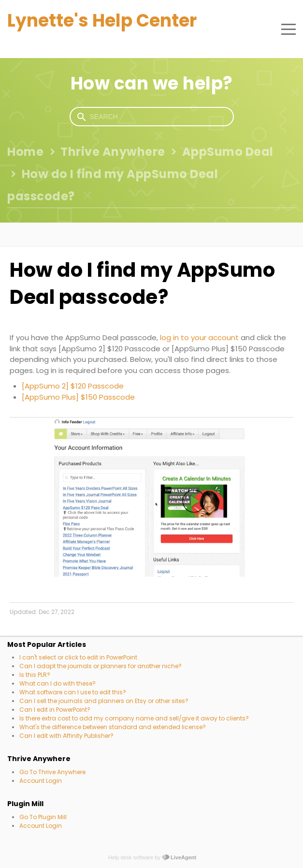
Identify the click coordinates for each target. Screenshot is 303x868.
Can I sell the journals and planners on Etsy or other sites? (104, 701)
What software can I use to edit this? (73, 692)
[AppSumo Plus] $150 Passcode (78, 397)
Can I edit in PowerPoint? (55, 710)
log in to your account (199, 337)
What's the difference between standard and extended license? (113, 727)
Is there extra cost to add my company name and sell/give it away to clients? (134, 718)
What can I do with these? (58, 683)
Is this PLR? (35, 675)
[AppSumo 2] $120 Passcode (73, 386)
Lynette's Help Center (102, 21)
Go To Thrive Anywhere (52, 772)
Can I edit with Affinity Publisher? (66, 736)
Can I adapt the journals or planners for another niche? (101, 666)
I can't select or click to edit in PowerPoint (78, 657)
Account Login (41, 781)
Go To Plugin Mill (43, 817)
